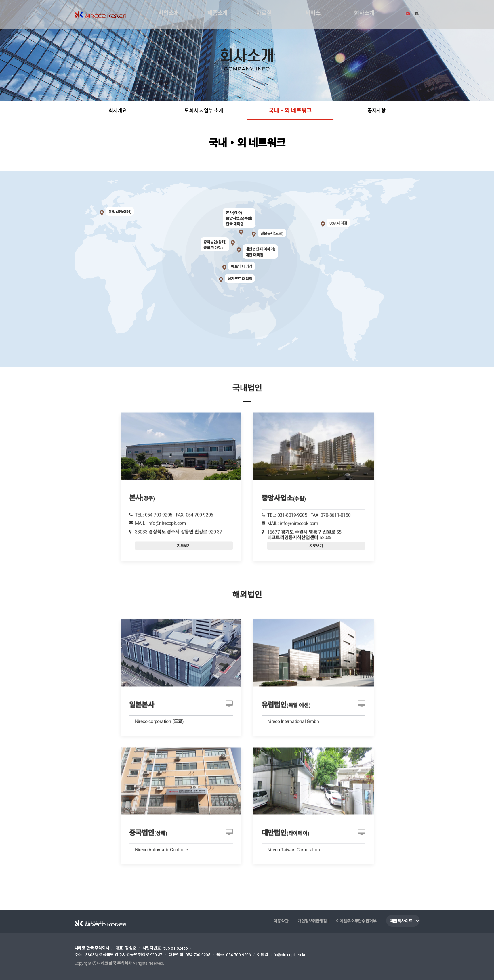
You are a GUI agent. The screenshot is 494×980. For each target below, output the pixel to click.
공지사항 (376, 111)
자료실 (263, 14)
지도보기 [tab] (184, 523)
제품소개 (217, 14)
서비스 (312, 14)
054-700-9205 (198, 954)
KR (409, 14)
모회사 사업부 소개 (204, 111)
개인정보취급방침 (312, 921)
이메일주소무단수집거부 (356, 921)
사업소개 (168, 14)
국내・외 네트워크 (290, 111)
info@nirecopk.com (167, 501)
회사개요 (118, 111)
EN (417, 14)
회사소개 (364, 14)
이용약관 (281, 921)
